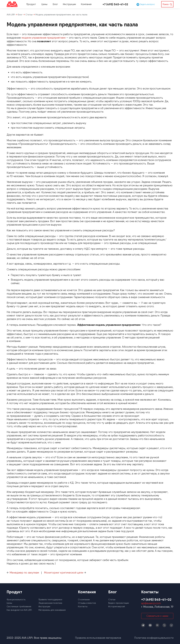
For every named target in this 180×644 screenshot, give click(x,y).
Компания (86, 4)
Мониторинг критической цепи (64, 573)
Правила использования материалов (98, 638)
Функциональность (16, 599)
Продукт (31, 4)
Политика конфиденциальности (154, 638)
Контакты (83, 606)
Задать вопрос (146, 4)
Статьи (112, 599)
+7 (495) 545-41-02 (115, 4)
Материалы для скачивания (52, 610)
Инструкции (69, 4)
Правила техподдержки (50, 599)
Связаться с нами (157, 616)
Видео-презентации (119, 603)
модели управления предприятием (44, 38)
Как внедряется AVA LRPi (19, 610)
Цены (44, 4)
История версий (117, 606)
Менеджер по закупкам (24, 573)
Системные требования (19, 606)
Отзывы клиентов (87, 603)
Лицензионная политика (50, 603)
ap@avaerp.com (151, 603)
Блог (55, 4)
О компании (84, 599)
